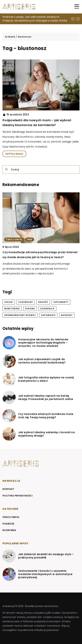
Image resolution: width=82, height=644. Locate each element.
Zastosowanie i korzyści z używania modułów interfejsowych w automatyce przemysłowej (45, 574)
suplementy (61, 302)
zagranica (47, 309)
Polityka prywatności (17, 496)
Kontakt (8, 489)
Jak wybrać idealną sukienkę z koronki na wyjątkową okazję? (46, 434)
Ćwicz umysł (11, 517)
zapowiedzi (48, 315)
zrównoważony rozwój (20, 315)
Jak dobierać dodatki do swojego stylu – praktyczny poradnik (46, 556)
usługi (9, 302)
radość (43, 302)
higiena (30, 309)
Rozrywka (9, 530)
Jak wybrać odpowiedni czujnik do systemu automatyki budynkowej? (42, 361)
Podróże (8, 524)
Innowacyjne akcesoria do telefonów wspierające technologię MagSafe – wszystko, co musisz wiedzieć (43, 343)
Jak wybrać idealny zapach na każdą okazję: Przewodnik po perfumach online (46, 397)
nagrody (67, 315)
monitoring (12, 309)
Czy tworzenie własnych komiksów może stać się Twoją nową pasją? (46, 416)
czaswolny (26, 302)
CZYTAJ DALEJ (14, 154)
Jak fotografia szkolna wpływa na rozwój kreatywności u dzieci (46, 379)
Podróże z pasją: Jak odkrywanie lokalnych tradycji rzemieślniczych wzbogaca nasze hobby (35, 19)
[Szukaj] (6, 169)
